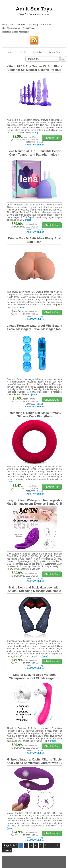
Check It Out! (52, 138)
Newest (11, 52)
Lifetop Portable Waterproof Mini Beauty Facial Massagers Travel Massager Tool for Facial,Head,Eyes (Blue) (34, 329)
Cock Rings (33, 25)
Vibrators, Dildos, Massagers (15, 32)
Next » (7, 850)
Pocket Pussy (29, 28)
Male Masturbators (11, 28)
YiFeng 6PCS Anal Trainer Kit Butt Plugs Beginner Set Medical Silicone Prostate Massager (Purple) (34, 70)
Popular (23, 52)
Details (39, 142)
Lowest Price (55, 52)
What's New (7, 25)
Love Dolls (46, 25)
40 (57, 845)
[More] (35, 133)
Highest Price (38, 52)
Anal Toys (20, 25)
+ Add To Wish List (34, 145)
